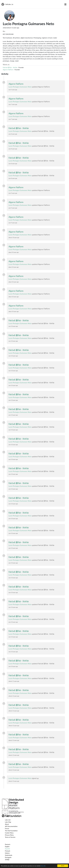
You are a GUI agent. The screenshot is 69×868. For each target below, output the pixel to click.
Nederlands (9, 855)
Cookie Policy (9, 833)
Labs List (8, 820)
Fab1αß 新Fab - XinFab (10, 67)
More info (43, 866)
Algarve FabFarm (8, 70)
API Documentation (11, 826)
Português (8, 857)
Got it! (63, 866)
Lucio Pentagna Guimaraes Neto (20, 87)
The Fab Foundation (11, 831)
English (7, 846)
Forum (7, 828)
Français (8, 851)
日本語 (7, 859)
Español (7, 849)
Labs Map (8, 822)
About (7, 824)
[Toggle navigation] (65, 4)
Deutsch (8, 844)
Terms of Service (10, 837)
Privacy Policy (9, 835)
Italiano (7, 853)
